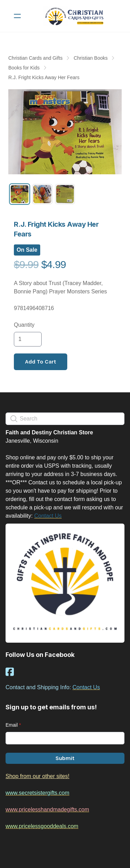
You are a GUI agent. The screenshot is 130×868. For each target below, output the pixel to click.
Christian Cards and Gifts (35, 58)
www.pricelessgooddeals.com (42, 826)
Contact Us (48, 516)
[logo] (74, 16)
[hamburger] (17, 16)
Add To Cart (41, 362)
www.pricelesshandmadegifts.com (47, 809)
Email (12, 725)
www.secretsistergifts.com (37, 793)
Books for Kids (24, 68)
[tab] (20, 194)
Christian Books (90, 58)
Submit (65, 758)
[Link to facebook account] (10, 672)
